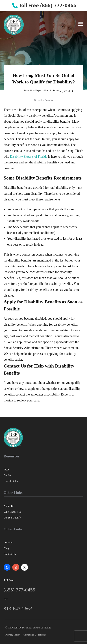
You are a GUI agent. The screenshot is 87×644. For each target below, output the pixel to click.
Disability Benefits (43, 100)
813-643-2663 (18, 609)
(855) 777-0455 (19, 590)
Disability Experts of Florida (29, 157)
